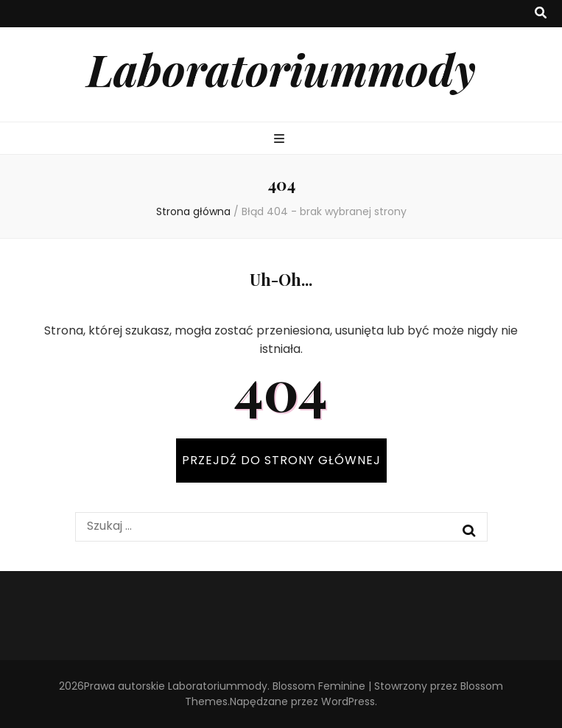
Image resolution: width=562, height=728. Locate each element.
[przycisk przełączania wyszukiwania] (541, 14)
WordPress (348, 701)
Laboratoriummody (281, 69)
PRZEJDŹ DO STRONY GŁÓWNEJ (281, 460)
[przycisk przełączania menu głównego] (281, 140)
